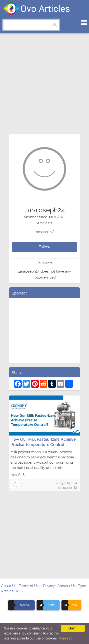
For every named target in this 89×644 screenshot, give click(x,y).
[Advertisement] (44, 86)
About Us (9, 586)
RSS (19, 591)
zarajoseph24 (67, 483)
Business (65, 488)
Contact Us (66, 586)
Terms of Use (30, 586)
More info (66, 638)
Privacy (49, 586)
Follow (44, 247)
